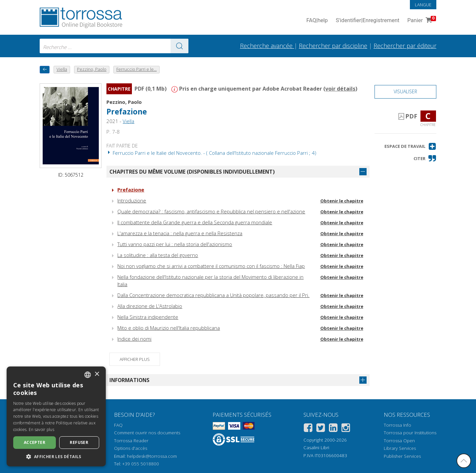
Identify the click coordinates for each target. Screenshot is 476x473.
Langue (423, 5)
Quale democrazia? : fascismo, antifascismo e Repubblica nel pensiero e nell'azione (211, 211)
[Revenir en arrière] (45, 70)
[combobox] (114, 46)
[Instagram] (346, 429)
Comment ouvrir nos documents (147, 433)
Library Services (400, 448)
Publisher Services (402, 456)
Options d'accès (131, 448)
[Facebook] (308, 429)
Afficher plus (135, 359)
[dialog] (56, 416)
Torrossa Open (399, 441)
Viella (128, 121)
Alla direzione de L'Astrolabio (150, 306)
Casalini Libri (316, 448)
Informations (129, 380)
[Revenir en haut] (464, 461)
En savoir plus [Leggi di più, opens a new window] (41, 430)
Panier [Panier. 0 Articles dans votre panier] (421, 21)
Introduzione (132, 200)
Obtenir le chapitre (342, 201)
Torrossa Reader (131, 441)
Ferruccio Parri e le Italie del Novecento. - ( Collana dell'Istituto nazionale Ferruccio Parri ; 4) (211, 153)
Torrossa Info (397, 425)
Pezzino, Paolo (124, 102)
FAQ (118, 425)
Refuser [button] (79, 442)
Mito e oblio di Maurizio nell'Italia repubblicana (169, 328)
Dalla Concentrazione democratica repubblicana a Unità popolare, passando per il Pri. (213, 295)
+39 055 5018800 (141, 464)
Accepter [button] (35, 442)
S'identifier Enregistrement (368, 21)
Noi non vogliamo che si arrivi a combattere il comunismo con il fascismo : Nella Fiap (211, 266)
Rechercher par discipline (333, 46)
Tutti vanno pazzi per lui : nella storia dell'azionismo (175, 244)
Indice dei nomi (134, 339)
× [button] (97, 374)
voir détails (340, 89)
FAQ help (317, 21)
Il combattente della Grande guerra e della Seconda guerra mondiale (195, 222)
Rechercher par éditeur (405, 46)
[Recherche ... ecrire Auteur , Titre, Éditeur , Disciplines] (114, 46)
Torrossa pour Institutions (410, 433)
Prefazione (127, 112)
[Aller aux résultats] (179, 46)
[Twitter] (321, 429)
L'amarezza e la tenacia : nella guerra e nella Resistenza (180, 233)
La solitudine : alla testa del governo (158, 255)
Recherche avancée (267, 46)
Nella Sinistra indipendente (148, 317)
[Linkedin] (333, 429)
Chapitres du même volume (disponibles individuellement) (192, 172)
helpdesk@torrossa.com (152, 456)
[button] (410, 146)
